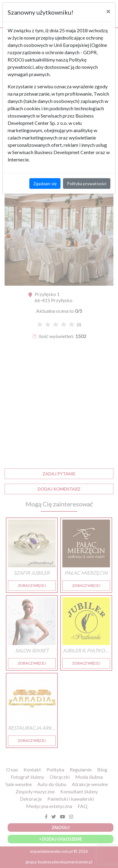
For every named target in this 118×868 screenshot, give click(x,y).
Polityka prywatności (87, 183)
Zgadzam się (45, 183)
